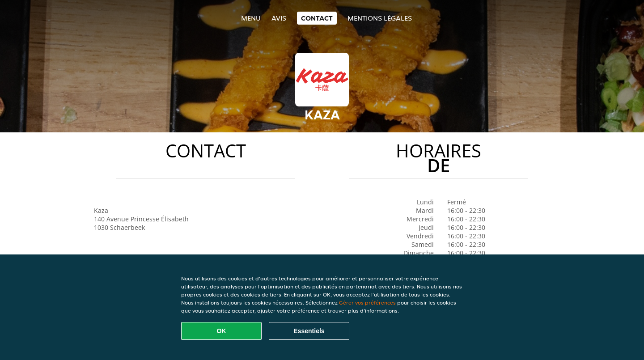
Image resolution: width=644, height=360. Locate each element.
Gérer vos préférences (367, 303)
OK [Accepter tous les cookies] (222, 331)
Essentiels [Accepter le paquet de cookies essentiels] (309, 331)
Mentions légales (380, 18)
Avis (279, 18)
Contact (317, 18)
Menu (251, 18)
